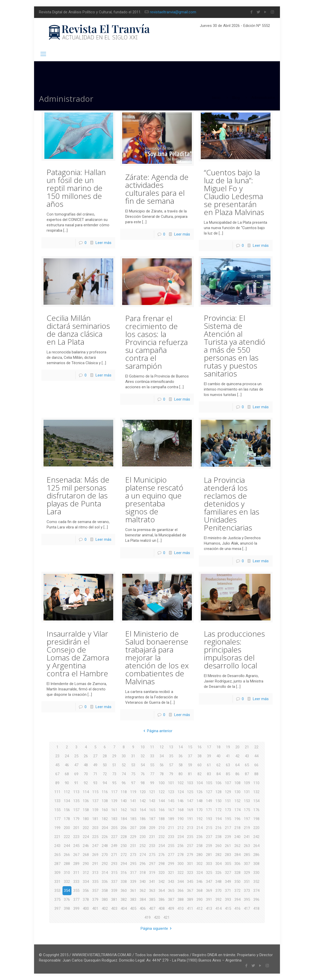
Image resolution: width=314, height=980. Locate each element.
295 (133, 864)
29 (114, 756)
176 (256, 810)
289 (76, 864)
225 (95, 837)
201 (76, 828)
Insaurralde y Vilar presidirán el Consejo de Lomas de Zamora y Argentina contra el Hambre (78, 654)
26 (86, 756)
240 (237, 837)
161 (114, 810)
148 (200, 801)
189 (171, 819)
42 (237, 756)
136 (86, 801)
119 (133, 792)
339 (133, 882)
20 (237, 747)
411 (190, 908)
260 (218, 846)
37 (190, 756)
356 (86, 891)
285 (247, 855)
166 (162, 810)
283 (228, 855)
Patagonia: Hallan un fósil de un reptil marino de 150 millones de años (76, 188)
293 (114, 864)
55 (152, 765)
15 (190, 747)
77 (152, 774)
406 (143, 908)
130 (237, 792)
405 (133, 908)
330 (256, 873)
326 (218, 873)
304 (218, 864)
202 (86, 828)
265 (57, 855)
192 (200, 819)
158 (86, 810)
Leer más (103, 243)
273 (133, 855)
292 (105, 864)
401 (95, 908)
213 (190, 828)
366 (181, 891)
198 (256, 819)
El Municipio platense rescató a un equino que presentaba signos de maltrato (154, 499)
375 (57, 900)
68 (67, 774)
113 (76, 792)
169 (190, 810)
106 (218, 783)
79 (171, 774)
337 (114, 882)
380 (105, 900)
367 (190, 891)
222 (67, 837)
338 (124, 882)
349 (228, 882)
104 (200, 783)
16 (200, 747)
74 (124, 774)
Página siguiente (157, 928)
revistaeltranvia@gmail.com (173, 12)
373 (247, 891)
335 (95, 882)
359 (114, 891)
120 (143, 792)
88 (256, 774)
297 (152, 864)
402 (105, 908)
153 (247, 801)
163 (133, 810)
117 (114, 792)
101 (171, 783)
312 (86, 873)
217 (228, 828)
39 (209, 756)
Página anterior (157, 731)
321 (171, 873)
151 (228, 801)
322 (181, 873)
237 (209, 837)
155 (57, 810)
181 (95, 819)
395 (247, 900)
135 (76, 801)
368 (200, 891)
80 (181, 774)
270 (105, 855)
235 (190, 837)
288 (67, 864)
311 (76, 873)
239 (228, 837)
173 (228, 810)
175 (247, 810)
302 (200, 864)
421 (166, 917)
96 (124, 783)
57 (171, 765)
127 (209, 792)
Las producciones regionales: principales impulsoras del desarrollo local (234, 650)
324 (200, 873)
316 (124, 873)
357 (95, 891)
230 (143, 837)
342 (162, 882)
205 (114, 828)
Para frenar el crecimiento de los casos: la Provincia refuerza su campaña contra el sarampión (156, 342)
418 (256, 908)
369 (209, 891)
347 (209, 882)
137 (95, 801)
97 (133, 783)
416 (237, 908)
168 (181, 810)
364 (162, 891)
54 (143, 765)
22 (256, 747)
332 (67, 882)
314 (105, 873)
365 (171, 891)
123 (171, 792)
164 (143, 810)
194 (218, 819)
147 (190, 801)
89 (57, 783)
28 (105, 756)
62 (218, 765)
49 (95, 765)
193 (209, 819)
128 (218, 792)
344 (181, 882)
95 (114, 783)
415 (228, 908)
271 (114, 855)
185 (133, 819)
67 (57, 774)
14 (181, 747)
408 (162, 908)
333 (76, 882)
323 (190, 873)
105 (209, 783)
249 (114, 846)
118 (124, 792)
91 (76, 783)
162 (124, 810)
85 (228, 774)
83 (209, 774)
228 (124, 837)
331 (57, 882)
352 (256, 882)
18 (218, 747)
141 (133, 801)
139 (114, 801)
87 (247, 774)
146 (181, 801)
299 (171, 864)
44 (256, 756)
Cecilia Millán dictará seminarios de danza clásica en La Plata (78, 330)
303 (209, 864)
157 (76, 810)
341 (152, 882)
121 (152, 792)
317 (133, 873)
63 (228, 765)
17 (209, 747)
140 (124, 801)
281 (209, 855)
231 (152, 837)
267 (76, 855)
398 (67, 908)
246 (86, 846)
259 (209, 846)
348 (218, 882)
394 (237, 900)
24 (67, 756)
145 (171, 801)
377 (76, 900)
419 (148, 917)
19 (228, 747)
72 (105, 774)
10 (143, 747)
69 (76, 774)
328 (237, 873)
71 (95, 774)
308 (256, 864)
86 (237, 774)
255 (171, 846)
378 (86, 900)
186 (143, 819)
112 (67, 792)
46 (67, 765)
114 (86, 792)
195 (228, 819)
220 (256, 828)
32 (143, 756)
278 (181, 855)
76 (143, 774)
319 (152, 873)
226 (105, 837)
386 (162, 900)
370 (218, 891)
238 (218, 837)
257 (190, 846)
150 (218, 801)
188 (162, 819)
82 (200, 774)
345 (190, 882)
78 (162, 774)
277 (171, 855)
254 (162, 846)
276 (162, 855)
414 (218, 908)
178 (67, 819)
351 (247, 882)
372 (237, 891)
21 (247, 747)
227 (114, 837)
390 (200, 900)
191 (190, 819)
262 (237, 846)
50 (105, 765)
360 (124, 891)
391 (209, 900)
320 (162, 873)
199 (57, 828)
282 (218, 855)
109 (247, 783)
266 (67, 855)
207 (133, 828)
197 (247, 819)
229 (133, 837)
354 (67, 891)
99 (152, 783)
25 (76, 756)
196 (237, 819)
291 (95, 864)
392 (218, 900)
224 (86, 837)
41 (228, 756)
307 (247, 864)
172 (218, 810)
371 (228, 891)
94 (105, 783)
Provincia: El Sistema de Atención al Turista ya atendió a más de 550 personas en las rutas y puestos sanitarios (235, 346)
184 (124, 819)
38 (200, 756)
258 (200, 846)
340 (143, 882)
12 (162, 747)
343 (171, 882)
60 (200, 765)
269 (95, 855)
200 (67, 828)
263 (247, 846)
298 (162, 864)
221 (57, 837)
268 (86, 855)
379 (95, 900)
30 (124, 756)
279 (190, 855)
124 (181, 792)
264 (256, 846)
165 (152, 810)
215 (209, 828)
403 (114, 908)
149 (209, 801)
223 (76, 837)
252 (143, 846)
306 (237, 864)
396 (256, 900)
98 (143, 783)
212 (181, 828)
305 (228, 864)
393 (228, 900)
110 (256, 783)
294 (124, 864)
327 (228, 873)
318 (143, 873)
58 (181, 765)
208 (143, 828)
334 (86, 882)
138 (105, 801)
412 (200, 908)
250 (124, 846)
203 (95, 828)
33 (152, 756)
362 (143, 891)
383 (133, 900)
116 (105, 792)
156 (67, 810)
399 (76, 908)
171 (209, 810)
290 (86, 864)
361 (133, 891)
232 (162, 837)
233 (171, 837)
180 (86, 819)
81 (190, 774)
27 (95, 756)
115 (95, 792)
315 (114, 873)
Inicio (216, 98)
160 (105, 810)
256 (181, 846)
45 (57, 765)
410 (181, 908)
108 (237, 783)
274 (143, 855)
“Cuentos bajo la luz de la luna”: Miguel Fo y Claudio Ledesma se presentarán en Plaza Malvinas (234, 192)
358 (105, 891)
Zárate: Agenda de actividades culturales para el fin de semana (157, 189)
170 (200, 810)
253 (152, 846)
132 (256, 792)
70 (86, 774)
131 (247, 792)
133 (57, 801)
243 (57, 846)
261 (228, 846)
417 (247, 908)
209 (152, 828)
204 (105, 828)
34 (162, 756)
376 (67, 900)
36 (181, 756)
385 (152, 900)
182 (105, 819)
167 (171, 810)
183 (114, 819)
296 (143, 864)
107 (228, 783)
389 (190, 900)
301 (190, 864)
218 (237, 828)
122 (162, 792)
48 (86, 765)
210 (162, 828)
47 (76, 765)
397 (57, 908)
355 (76, 891)
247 (95, 846)
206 (124, 828)
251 (133, 846)
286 (256, 855)
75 (133, 774)
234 (181, 837)
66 (256, 765)
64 (237, 765)
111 (57, 792)
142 (143, 801)
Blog (236, 98)
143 (152, 801)
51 (114, 765)
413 (209, 908)
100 (162, 783)
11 (152, 747)
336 (105, 882)
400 (86, 908)
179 (76, 819)
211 (171, 828)
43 (247, 756)
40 (218, 756)
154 (256, 801)
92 (86, 783)
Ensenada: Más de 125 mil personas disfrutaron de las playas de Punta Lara (78, 496)
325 (209, 873)
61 (209, 765)
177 (57, 819)
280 (200, 855)
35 (171, 756)
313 (95, 873)
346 (200, 882)
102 (181, 783)
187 (152, 819)
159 (95, 810)
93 (95, 783)
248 (105, 846)
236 (200, 837)
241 (247, 837)
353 (57, 891)
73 (114, 774)
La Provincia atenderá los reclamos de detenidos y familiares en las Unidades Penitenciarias (232, 504)
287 (57, 864)
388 (181, 900)
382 (124, 900)
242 (256, 837)
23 (57, 756)
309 (57, 873)
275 (152, 855)
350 (237, 882)
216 (218, 828)
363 (152, 891)
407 (152, 908)
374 (256, 891)
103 (190, 783)
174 (237, 810)
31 (133, 756)
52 (124, 765)
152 (237, 801)
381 (114, 900)
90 (67, 783)
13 (171, 747)
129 (228, 792)
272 (124, 855)
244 (67, 846)
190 (181, 819)
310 (67, 873)
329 (247, 873)
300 (181, 864)
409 (171, 908)
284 (237, 855)
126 (200, 792)
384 (143, 900)
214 (200, 828)
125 (190, 792)
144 (162, 801)
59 (190, 765)
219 (247, 828)
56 (162, 765)
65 (247, 765)
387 (171, 900)
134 (67, 801)
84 (218, 774)
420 (157, 917)
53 (133, 765)
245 (76, 846)
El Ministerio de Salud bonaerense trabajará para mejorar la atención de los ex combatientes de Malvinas (157, 657)
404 (124, 908)
